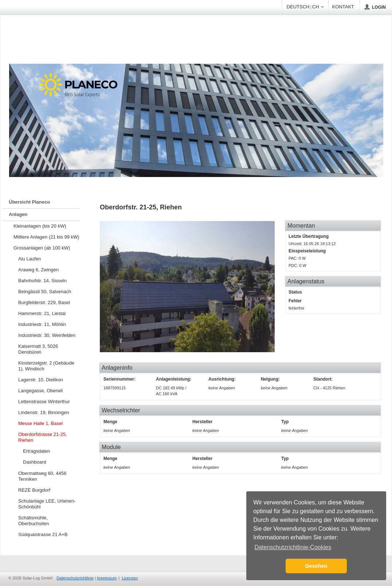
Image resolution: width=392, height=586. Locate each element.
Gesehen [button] (316, 566)
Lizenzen (130, 578)
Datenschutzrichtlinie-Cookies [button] (293, 547)
